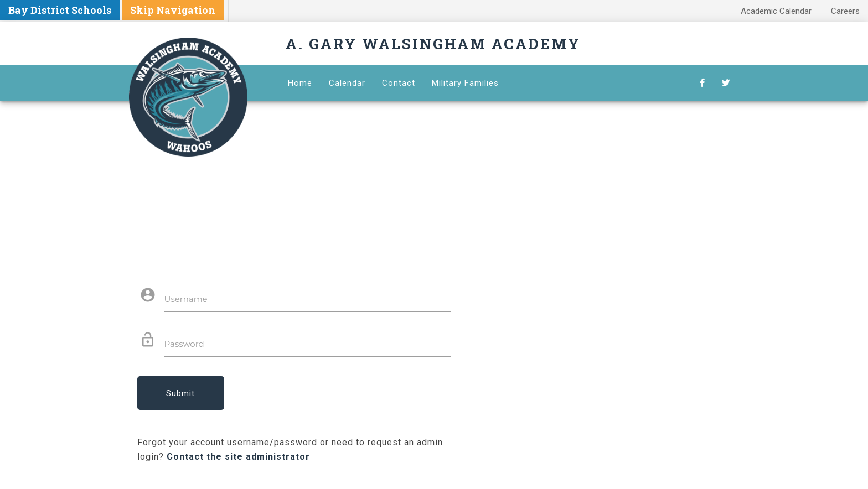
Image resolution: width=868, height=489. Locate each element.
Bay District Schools (60, 10)
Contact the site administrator (238, 457)
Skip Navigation (173, 10)
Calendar (347, 83)
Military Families (465, 83)
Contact (399, 83)
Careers (845, 11)
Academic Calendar (776, 11)
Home (300, 83)
